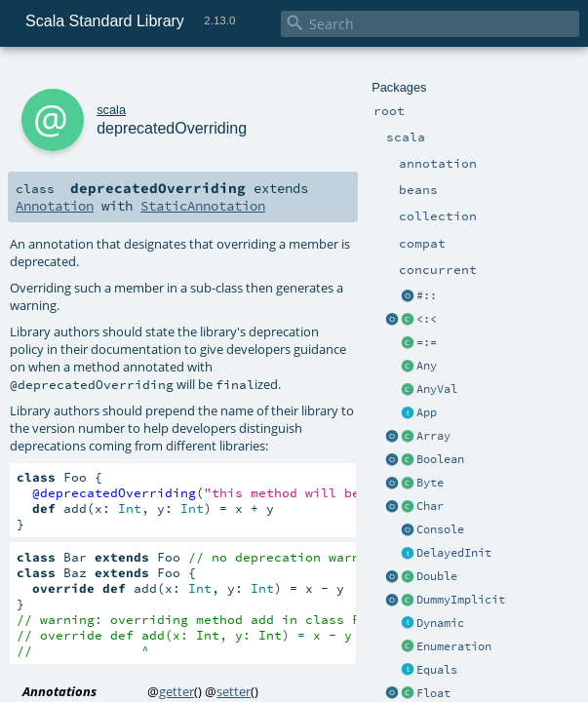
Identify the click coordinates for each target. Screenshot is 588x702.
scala (111, 110)
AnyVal (437, 389)
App (427, 412)
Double (437, 576)
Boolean (440, 459)
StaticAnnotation (203, 206)
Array (433, 436)
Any (427, 366)
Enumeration (454, 646)
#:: (427, 295)
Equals (437, 670)
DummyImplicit (461, 600)
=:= (427, 342)
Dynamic (440, 623)
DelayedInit (454, 553)
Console (440, 529)
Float (433, 693)
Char (430, 506)
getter (176, 691)
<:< (427, 319)
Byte (430, 483)
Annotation (55, 206)
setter (234, 691)
